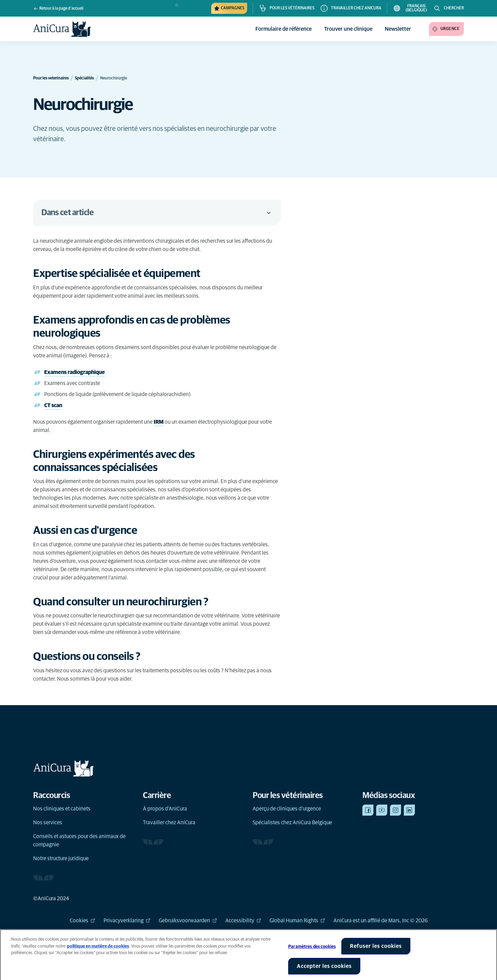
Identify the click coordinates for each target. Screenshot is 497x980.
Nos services (48, 823)
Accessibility (243, 921)
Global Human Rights (297, 921)
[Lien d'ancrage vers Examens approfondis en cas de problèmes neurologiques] (157, 327)
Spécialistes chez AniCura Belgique (292, 823)
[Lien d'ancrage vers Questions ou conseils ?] (94, 657)
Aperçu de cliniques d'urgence (287, 809)
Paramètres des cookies (312, 952)
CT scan (53, 405)
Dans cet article (157, 213)
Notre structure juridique (61, 858)
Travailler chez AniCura (169, 823)
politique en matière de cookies (98, 951)
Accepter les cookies (324, 971)
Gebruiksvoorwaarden (188, 921)
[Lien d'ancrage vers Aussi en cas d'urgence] (92, 531)
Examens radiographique (75, 372)
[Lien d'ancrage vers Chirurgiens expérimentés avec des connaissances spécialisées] (157, 462)
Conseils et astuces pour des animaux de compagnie (79, 840)
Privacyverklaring (127, 921)
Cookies (82, 921)
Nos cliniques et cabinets (62, 809)
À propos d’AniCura (165, 809)
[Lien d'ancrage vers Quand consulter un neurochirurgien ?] (128, 602)
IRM (159, 422)
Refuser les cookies (376, 951)
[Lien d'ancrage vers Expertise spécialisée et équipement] (124, 274)
